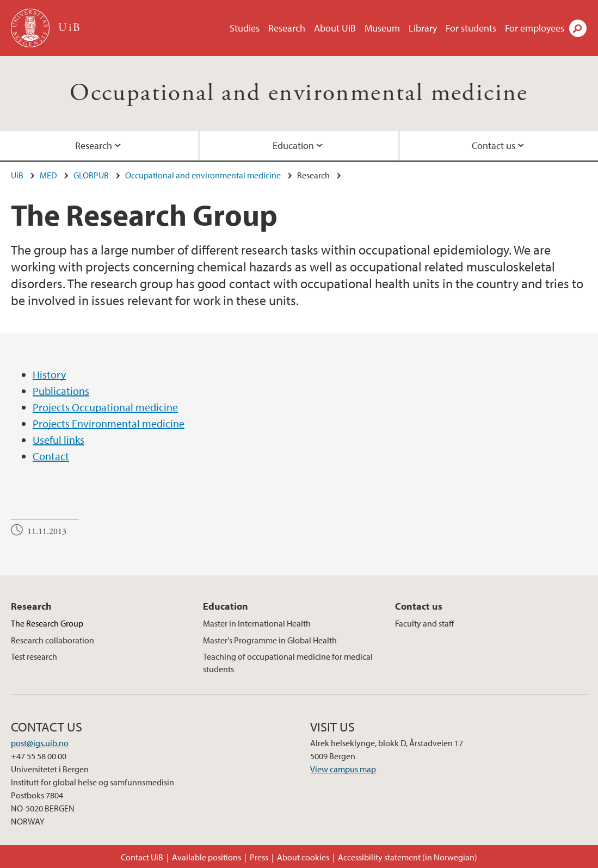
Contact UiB (142, 857)
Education (293, 145)
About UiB (335, 28)
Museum (382, 28)
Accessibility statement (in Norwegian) (408, 857)
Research (287, 28)
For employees (535, 28)
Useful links (58, 440)
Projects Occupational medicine (105, 407)
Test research (34, 656)
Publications (61, 391)
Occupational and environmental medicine (299, 93)
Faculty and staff (424, 623)
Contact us (494, 145)
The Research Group (47, 623)
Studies (245, 28)
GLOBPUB (91, 175)
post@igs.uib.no (40, 743)
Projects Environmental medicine (109, 423)
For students (471, 28)
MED (48, 175)
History (49, 374)
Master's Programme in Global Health (270, 640)
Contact (51, 456)
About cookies (303, 857)
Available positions (206, 857)
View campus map (343, 769)
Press (259, 857)
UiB (17, 175)
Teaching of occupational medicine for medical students (288, 662)
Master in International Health (257, 623)
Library (423, 28)
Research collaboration (53, 640)
